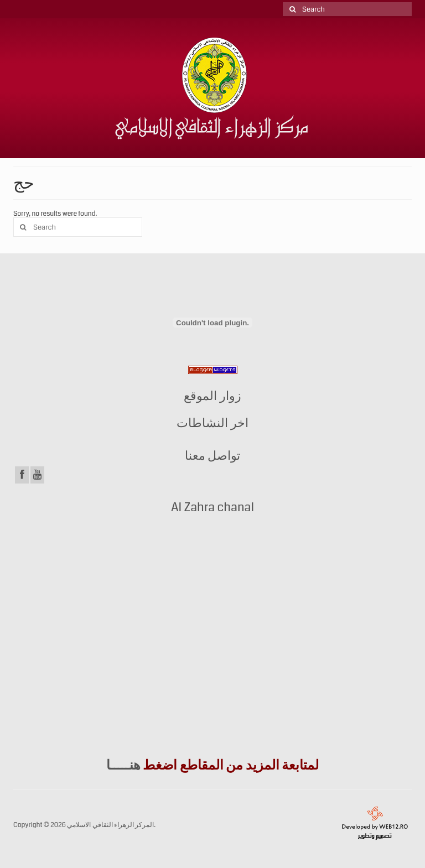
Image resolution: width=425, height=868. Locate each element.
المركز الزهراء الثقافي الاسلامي (110, 825)
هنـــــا (123, 765)
